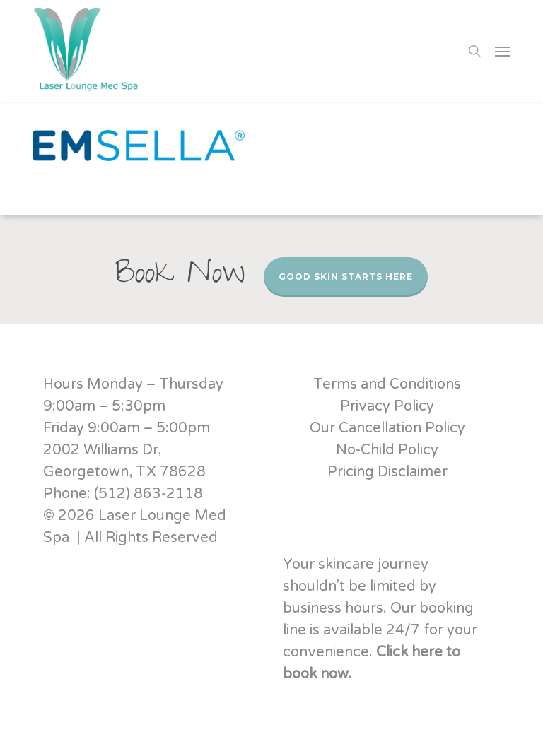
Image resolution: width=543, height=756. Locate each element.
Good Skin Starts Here (346, 277)
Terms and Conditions (387, 384)
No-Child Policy (387, 450)
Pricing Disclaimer (387, 472)
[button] (503, 51)
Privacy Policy (387, 406)
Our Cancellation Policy (387, 428)
